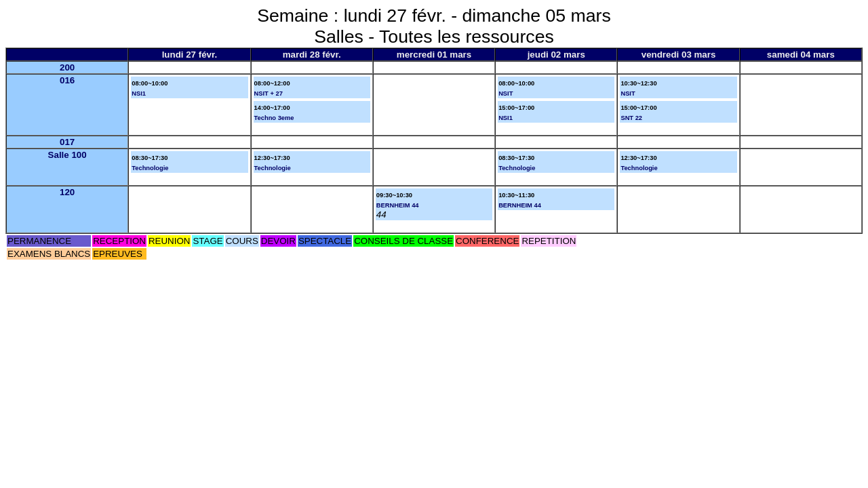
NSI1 (139, 94)
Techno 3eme (274, 118)
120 (67, 192)
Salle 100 (67, 155)
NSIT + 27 (269, 94)
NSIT (506, 94)
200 (67, 67)
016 (67, 80)
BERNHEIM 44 (398, 205)
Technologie (150, 168)
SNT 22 (631, 118)
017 (67, 142)
